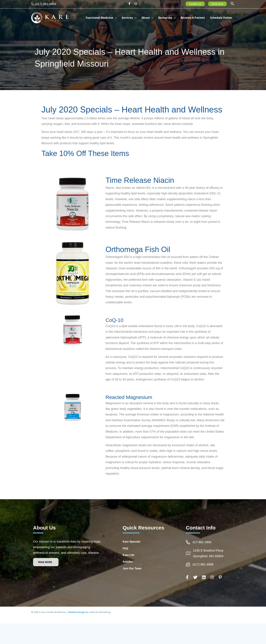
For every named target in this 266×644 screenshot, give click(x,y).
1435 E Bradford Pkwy (208, 551)
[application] (120, 18)
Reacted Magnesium (129, 397)
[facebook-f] (131, 4)
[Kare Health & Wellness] (50, 18)
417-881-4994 (202, 542)
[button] (232, 4)
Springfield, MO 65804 (208, 556)
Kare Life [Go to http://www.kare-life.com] (128, 555)
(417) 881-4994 (46, 4)
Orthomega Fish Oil (138, 249)
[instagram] (136, 4)
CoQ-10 (114, 320)
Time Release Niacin (140, 180)
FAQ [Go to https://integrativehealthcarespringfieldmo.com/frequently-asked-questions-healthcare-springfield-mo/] (125, 548)
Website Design (77, 612)
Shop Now (217, 4)
